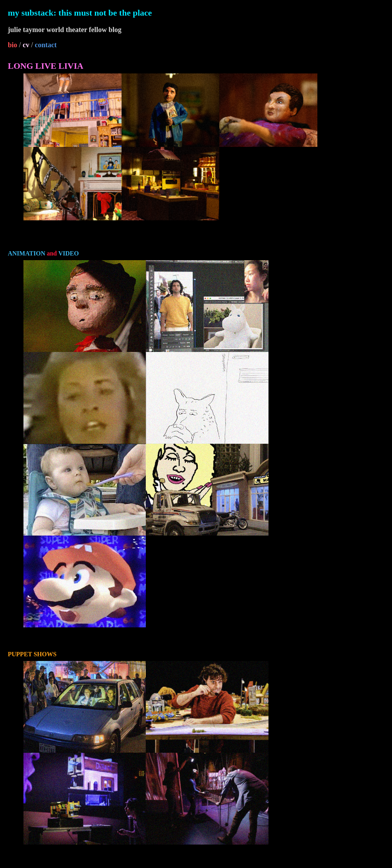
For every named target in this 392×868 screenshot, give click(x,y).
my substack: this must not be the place (80, 13)
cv (26, 45)
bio (13, 45)
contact (46, 45)
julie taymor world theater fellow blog (65, 30)
